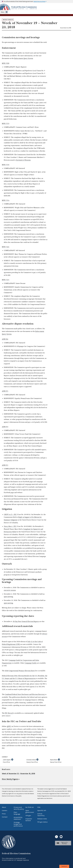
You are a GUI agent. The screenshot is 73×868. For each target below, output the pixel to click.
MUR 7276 (6, 165)
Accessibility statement (18, 818)
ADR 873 (5, 427)
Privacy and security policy (19, 808)
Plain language (17, 813)
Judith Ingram (7, 760)
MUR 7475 (6, 280)
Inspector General (29, 820)
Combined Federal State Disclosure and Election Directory (25, 694)
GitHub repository (41, 815)
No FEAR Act (30, 807)
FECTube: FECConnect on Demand (29, 732)
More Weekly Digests (10, 779)
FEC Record (9, 713)
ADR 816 (5, 339)
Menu (3, 12)
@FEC (9, 726)
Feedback (64, 866)
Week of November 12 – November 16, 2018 (18, 774)
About (4, 807)
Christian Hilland (31, 760)
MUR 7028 (6, 63)
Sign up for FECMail (64, 843)
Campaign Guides (31, 663)
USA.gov (28, 816)
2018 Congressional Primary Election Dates (20, 671)
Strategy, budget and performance (18, 824)
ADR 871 (5, 391)
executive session (10, 590)
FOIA (39, 807)
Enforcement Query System (24, 58)
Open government (30, 811)
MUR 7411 (6, 247)
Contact (5, 817)
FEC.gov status (42, 822)
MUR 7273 (6, 124)
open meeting (8, 597)
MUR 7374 (6, 200)
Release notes (42, 819)
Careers (5, 811)
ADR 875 (5, 465)
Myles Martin (54, 760)
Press (4, 814)
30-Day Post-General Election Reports (26, 622)
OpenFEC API (42, 811)
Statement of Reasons (23, 160)
